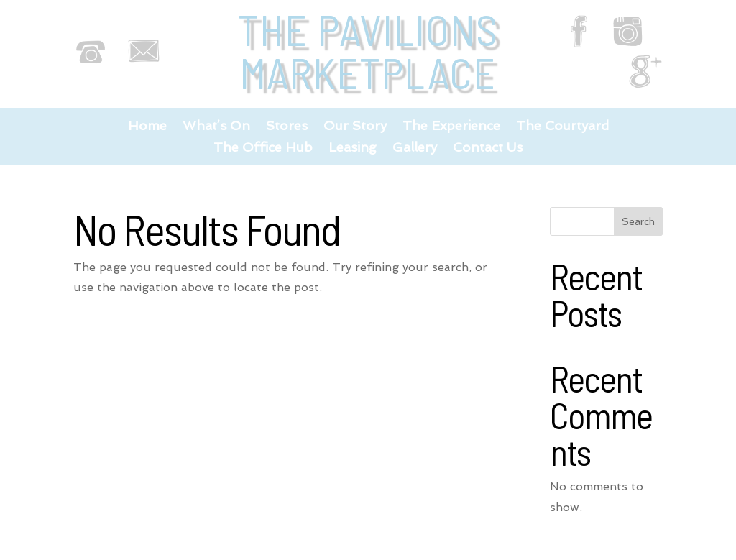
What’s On (216, 127)
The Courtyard (562, 127)
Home (147, 127)
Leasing (353, 148)
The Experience (451, 127)
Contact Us (488, 148)
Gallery (415, 148)
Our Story (355, 127)
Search (638, 221)
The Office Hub (263, 148)
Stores (287, 127)
